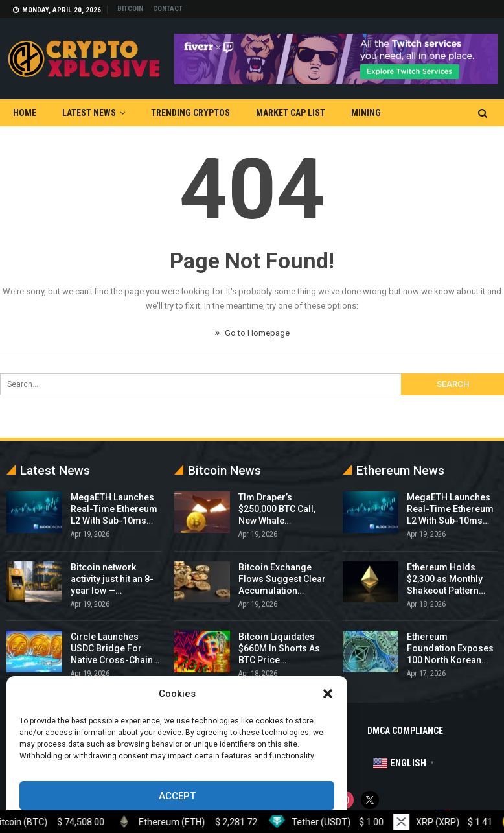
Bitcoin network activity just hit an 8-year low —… (112, 579)
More (418, 113)
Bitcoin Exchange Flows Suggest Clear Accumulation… (282, 579)
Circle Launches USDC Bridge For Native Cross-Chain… (115, 648)
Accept (177, 796)
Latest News (89, 113)
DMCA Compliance (405, 731)
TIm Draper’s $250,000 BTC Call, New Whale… (277, 509)
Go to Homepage (252, 333)
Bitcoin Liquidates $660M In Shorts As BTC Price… (279, 648)
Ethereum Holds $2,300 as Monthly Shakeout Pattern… (446, 579)
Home (25, 113)
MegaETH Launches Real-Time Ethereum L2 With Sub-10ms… (114, 509)
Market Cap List (291, 113)
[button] (328, 694)
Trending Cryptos (190, 113)
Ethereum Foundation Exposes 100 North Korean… (450, 648)
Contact (168, 9)
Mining (366, 113)
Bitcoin (130, 9)
